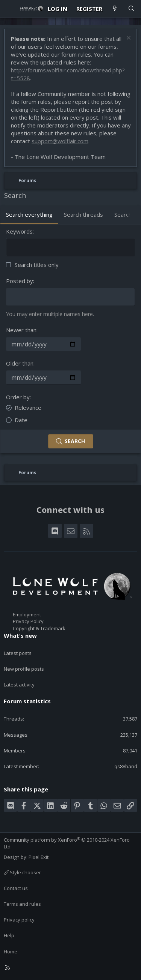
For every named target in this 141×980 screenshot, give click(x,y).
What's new (20, 635)
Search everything (29, 214)
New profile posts (24, 669)
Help (9, 935)
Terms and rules (22, 904)
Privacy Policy (28, 621)
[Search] (131, 9)
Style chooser (22, 872)
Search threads (83, 214)
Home (11, 952)
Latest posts (18, 653)
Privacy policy (19, 920)
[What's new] (115, 9)
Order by (18, 397)
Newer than (21, 330)
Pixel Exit (39, 857)
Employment (27, 614)
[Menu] (10, 9)
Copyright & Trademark (39, 628)
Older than (20, 363)
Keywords (19, 231)
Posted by (20, 281)
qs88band (126, 766)
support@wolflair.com (60, 141)
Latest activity (19, 685)
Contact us (16, 888)
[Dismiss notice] (128, 39)
